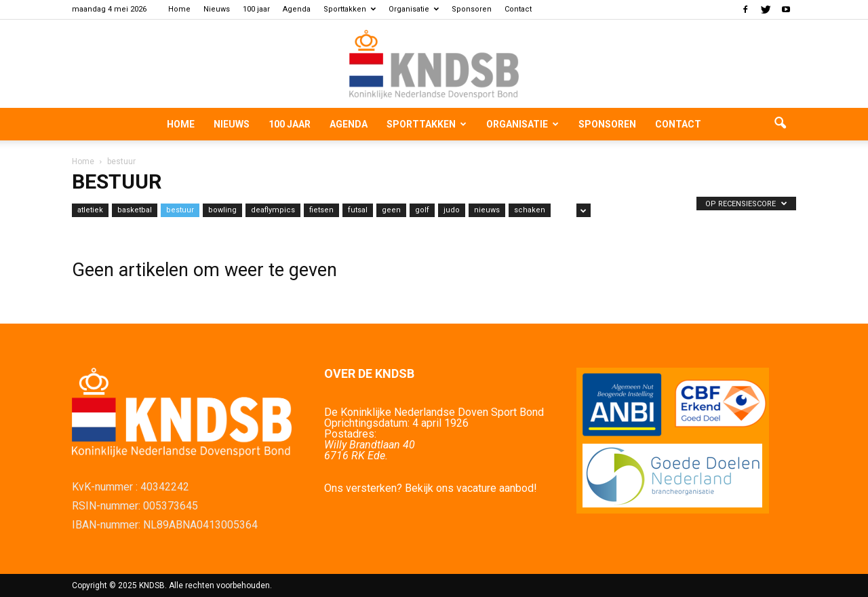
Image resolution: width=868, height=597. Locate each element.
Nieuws (217, 9)
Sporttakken (350, 9)
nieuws (487, 210)
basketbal (135, 210)
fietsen (321, 210)
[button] (780, 124)
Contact (518, 9)
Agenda (297, 9)
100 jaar (256, 9)
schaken (530, 210)
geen (391, 210)
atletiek (90, 210)
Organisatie (414, 9)
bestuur (180, 210)
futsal (358, 210)
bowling (222, 210)
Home (179, 9)
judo (452, 210)
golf (422, 210)
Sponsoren (472, 9)
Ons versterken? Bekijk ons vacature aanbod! (431, 488)
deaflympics (273, 210)
